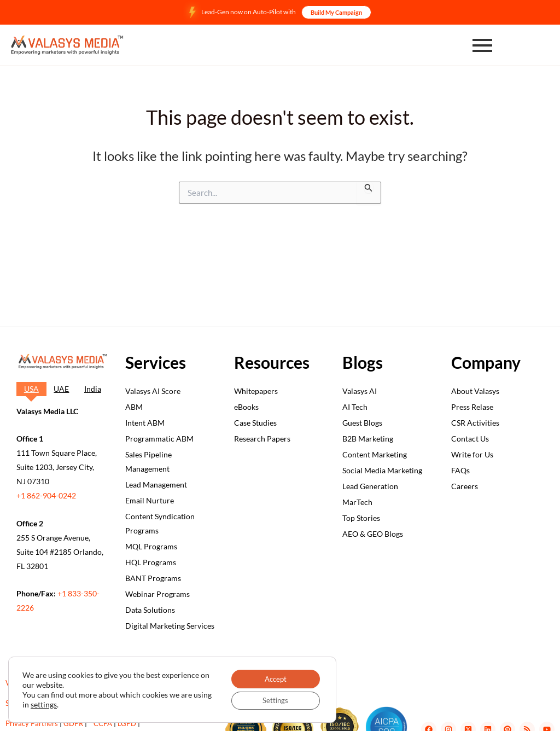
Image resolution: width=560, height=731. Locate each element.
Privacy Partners (32, 723)
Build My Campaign (336, 12)
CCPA (103, 723)
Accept (272, 677)
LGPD (127, 723)
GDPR (73, 723)
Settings (272, 700)
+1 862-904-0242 (46, 495)
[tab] (31, 389)
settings (63, 703)
